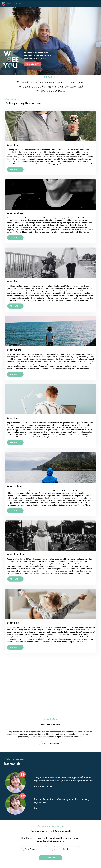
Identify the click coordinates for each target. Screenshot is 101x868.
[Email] (67, 849)
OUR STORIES (33, 64)
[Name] (34, 849)
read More (15, 170)
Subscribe (51, 858)
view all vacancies (50, 744)
